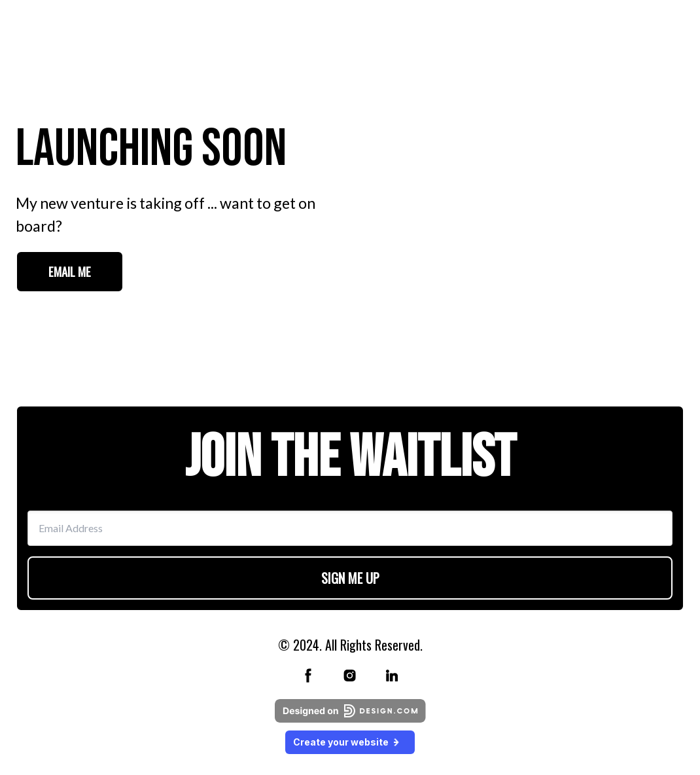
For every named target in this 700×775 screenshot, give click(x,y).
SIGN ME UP (350, 578)
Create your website (350, 742)
